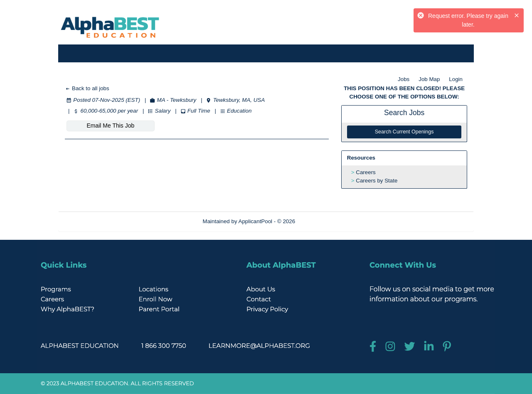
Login (456, 79)
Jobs (404, 79)
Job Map (429, 79)
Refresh (320, 221)
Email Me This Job (110, 126)
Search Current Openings (404, 132)
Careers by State (377, 181)
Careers (366, 172)
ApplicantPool (256, 221)
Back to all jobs (87, 88)
